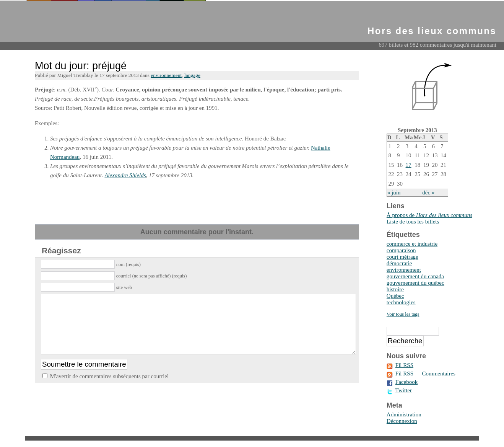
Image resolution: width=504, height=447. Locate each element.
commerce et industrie (412, 244)
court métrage (402, 257)
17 (409, 165)
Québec (395, 296)
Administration (404, 414)
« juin (394, 193)
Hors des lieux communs (432, 31)
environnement (166, 75)
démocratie (399, 263)
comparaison (401, 250)
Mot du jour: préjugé (81, 66)
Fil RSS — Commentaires (425, 374)
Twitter (404, 390)
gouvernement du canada (415, 276)
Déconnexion (402, 421)
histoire (395, 289)
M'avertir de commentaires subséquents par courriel (110, 388)
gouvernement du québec (415, 283)
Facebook (406, 382)
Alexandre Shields (125, 175)
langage (192, 75)
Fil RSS (404, 365)
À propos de (429, 215)
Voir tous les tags (403, 314)
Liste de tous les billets (413, 222)
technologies (401, 302)
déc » (428, 193)
